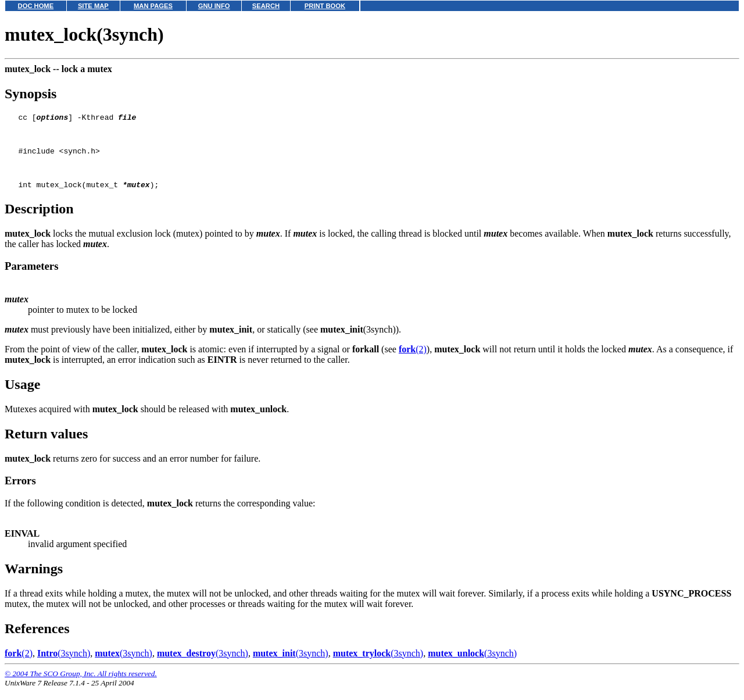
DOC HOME (36, 6)
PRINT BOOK (325, 6)
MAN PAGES (153, 6)
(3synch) (64, 665)
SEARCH (266, 6)
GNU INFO (214, 6)
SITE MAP (93, 6)
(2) (413, 361)
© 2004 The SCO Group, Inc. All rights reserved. (81, 686)
